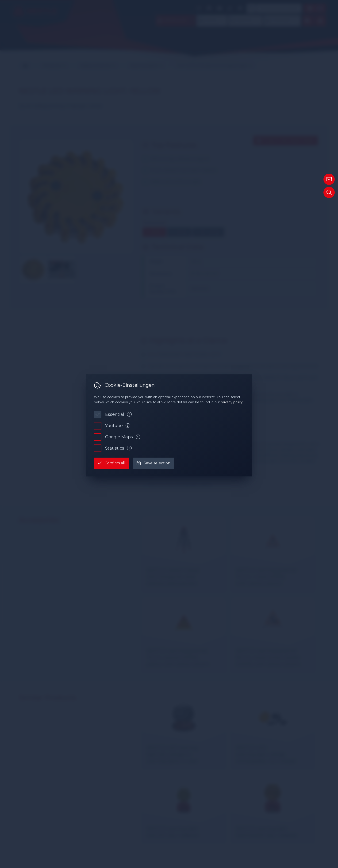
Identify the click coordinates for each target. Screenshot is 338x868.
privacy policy (232, 402)
